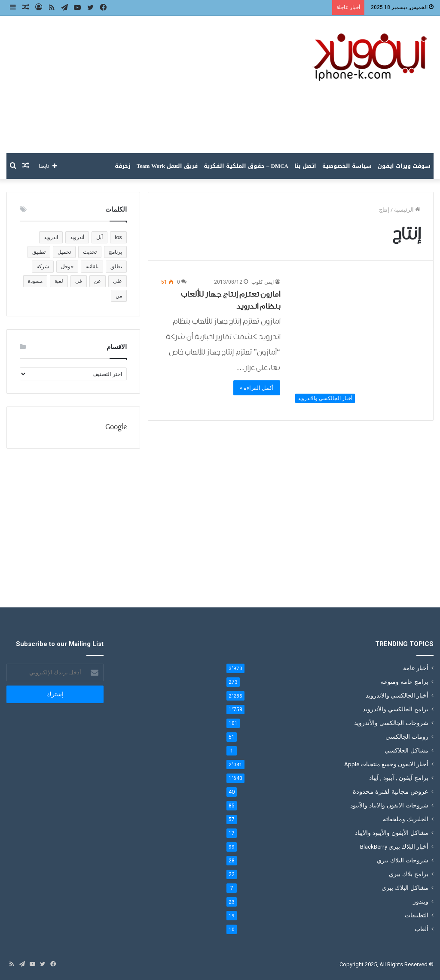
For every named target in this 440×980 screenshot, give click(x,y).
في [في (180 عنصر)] (79, 281)
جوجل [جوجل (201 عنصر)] (67, 267)
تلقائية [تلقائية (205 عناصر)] (92, 267)
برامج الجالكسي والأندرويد (396, 709)
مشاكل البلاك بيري (405, 888)
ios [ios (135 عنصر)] (118, 237)
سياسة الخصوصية (347, 166)
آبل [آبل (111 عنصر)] (99, 237)
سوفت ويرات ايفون (404, 166)
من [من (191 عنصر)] (119, 296)
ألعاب (422, 929)
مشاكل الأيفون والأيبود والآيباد (392, 833)
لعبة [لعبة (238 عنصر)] (59, 281)
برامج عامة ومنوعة (405, 682)
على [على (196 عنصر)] (118, 281)
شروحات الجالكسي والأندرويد (391, 723)
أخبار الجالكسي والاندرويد (397, 695)
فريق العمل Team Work (167, 166)
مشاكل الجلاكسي (406, 750)
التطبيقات (417, 915)
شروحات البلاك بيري (403, 860)
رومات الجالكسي (407, 737)
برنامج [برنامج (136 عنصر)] (115, 252)
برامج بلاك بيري (409, 874)
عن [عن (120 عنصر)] (98, 281)
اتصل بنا (305, 166)
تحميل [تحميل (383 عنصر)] (64, 252)
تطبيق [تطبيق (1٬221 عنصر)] (39, 252)
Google (116, 427)
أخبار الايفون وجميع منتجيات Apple (386, 764)
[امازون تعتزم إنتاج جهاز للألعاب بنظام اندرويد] (356, 342)
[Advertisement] (147, 85)
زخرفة (123, 166)
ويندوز (421, 901)
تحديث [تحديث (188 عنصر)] (90, 252)
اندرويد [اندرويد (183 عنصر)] (51, 237)
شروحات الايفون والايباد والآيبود (389, 805)
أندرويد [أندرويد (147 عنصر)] (77, 237)
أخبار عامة (416, 668)
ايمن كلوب (263, 282)
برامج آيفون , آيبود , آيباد (399, 778)
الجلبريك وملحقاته (406, 819)
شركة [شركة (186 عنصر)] (43, 267)
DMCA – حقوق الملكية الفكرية (246, 166)
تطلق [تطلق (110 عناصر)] (116, 267)
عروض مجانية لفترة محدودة (391, 792)
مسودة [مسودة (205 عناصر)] (35, 281)
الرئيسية (407, 210)
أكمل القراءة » (257, 388)
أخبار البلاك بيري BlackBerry (394, 847)
